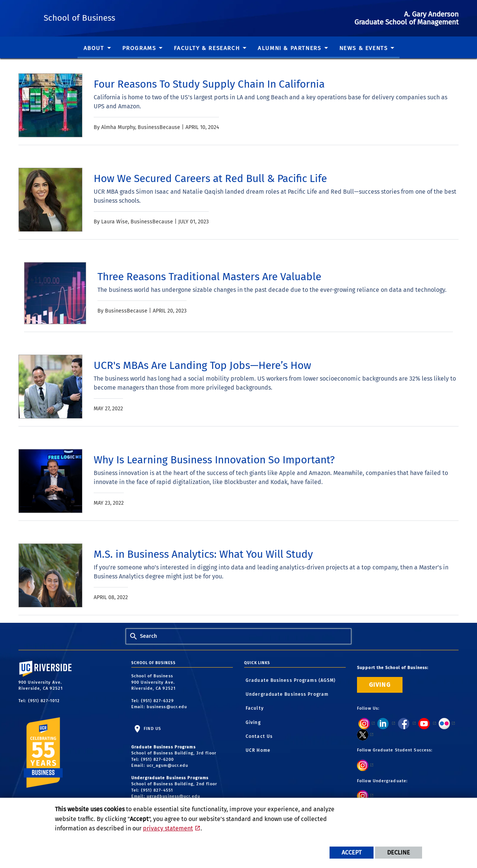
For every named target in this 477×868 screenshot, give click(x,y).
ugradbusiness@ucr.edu (173, 796)
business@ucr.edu (167, 707)
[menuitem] (97, 49)
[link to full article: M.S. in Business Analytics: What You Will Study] (203, 554)
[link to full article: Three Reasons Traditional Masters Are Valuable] (209, 277)
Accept (352, 852)
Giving (253, 722)
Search (148, 636)
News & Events (364, 48)
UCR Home (258, 750)
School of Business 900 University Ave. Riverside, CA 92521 (154, 682)
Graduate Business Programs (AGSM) (291, 680)
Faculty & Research (207, 48)
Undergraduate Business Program (287, 694)
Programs (139, 48)
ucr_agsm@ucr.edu (168, 766)
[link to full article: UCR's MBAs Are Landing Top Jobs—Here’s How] (202, 366)
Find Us (152, 729)
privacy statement (168, 828)
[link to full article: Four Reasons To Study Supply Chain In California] (209, 84)
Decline (399, 852)
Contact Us (259, 736)
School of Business (128, 17)
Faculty (255, 708)
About (94, 48)
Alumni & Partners (289, 48)
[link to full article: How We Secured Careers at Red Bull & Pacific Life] (210, 179)
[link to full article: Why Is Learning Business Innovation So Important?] (214, 460)
